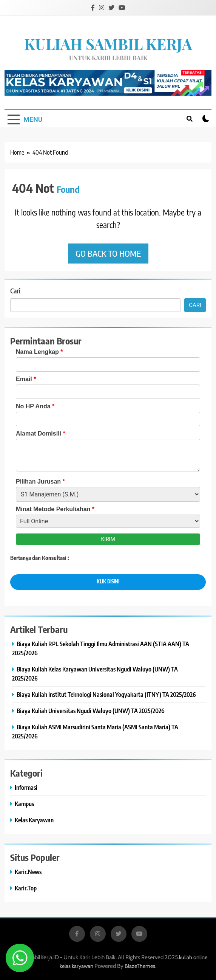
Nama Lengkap (39, 352)
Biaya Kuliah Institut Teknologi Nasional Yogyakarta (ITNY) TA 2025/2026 (106, 694)
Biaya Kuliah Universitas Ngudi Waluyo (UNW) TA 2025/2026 (91, 711)
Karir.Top (26, 888)
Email (26, 379)
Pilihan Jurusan (40, 481)
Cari (15, 291)
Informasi (26, 787)
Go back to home (108, 253)
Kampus (24, 804)
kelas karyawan (76, 966)
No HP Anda (35, 406)
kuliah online (193, 957)
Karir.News (28, 872)
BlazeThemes (140, 966)
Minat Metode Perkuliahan (55, 509)
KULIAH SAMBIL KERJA (108, 44)
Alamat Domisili (41, 433)
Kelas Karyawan (34, 820)
